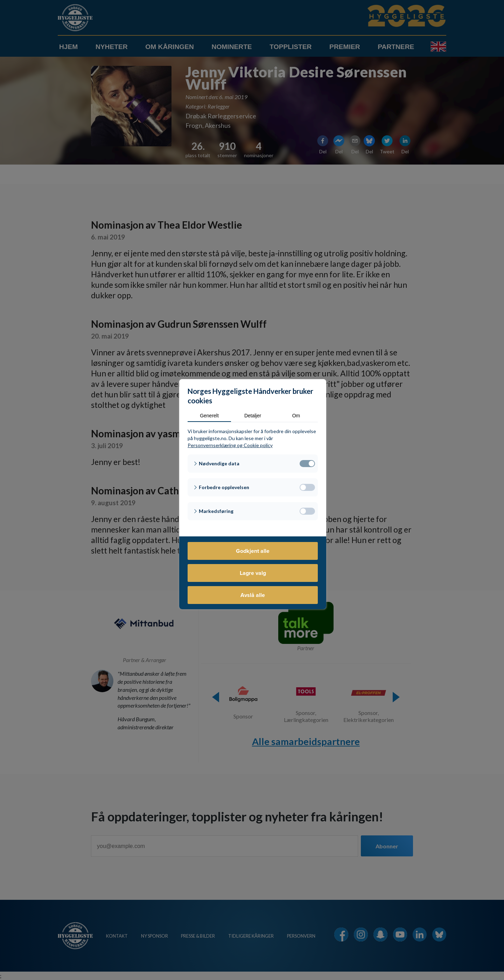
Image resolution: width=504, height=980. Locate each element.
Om (296, 416)
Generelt (209, 416)
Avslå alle (253, 595)
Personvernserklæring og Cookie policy (230, 445)
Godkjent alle (253, 551)
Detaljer (253, 416)
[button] (253, 464)
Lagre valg (253, 573)
